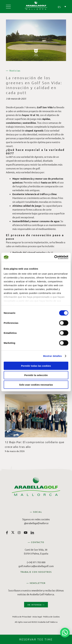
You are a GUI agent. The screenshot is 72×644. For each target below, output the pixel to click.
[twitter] (13, 532)
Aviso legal (37, 616)
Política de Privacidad (22, 616)
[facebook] (7, 533)
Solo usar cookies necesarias (36, 385)
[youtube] (26, 533)
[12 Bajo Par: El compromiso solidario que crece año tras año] (36, 396)
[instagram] (19, 533)
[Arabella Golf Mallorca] (8, 5)
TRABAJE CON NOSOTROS (36, 572)
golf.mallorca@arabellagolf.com (36, 566)
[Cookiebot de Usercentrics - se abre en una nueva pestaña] (54, 257)
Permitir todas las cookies (36, 366)
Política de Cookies (51, 616)
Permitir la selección (36, 375)
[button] (65, 633)
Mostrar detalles (52, 356)
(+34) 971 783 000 (36, 562)
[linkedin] (32, 533)
